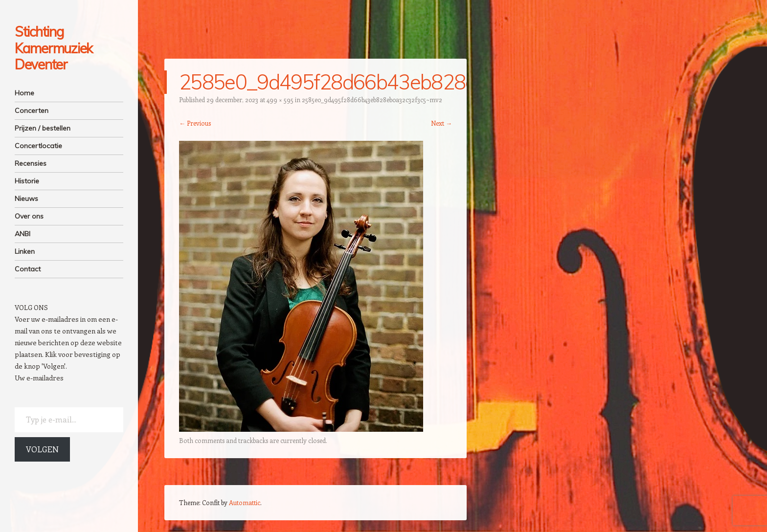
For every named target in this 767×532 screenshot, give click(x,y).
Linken (25, 251)
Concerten (32, 111)
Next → (441, 123)
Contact (28, 269)
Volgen (42, 449)
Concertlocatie (38, 146)
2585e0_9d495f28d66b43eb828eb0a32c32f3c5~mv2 (372, 100)
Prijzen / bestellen (43, 128)
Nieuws (26, 199)
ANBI (23, 234)
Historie (27, 181)
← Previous (195, 123)
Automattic (245, 502)
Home (24, 93)
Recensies (31, 163)
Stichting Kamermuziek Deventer (54, 48)
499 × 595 (280, 100)
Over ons (29, 216)
